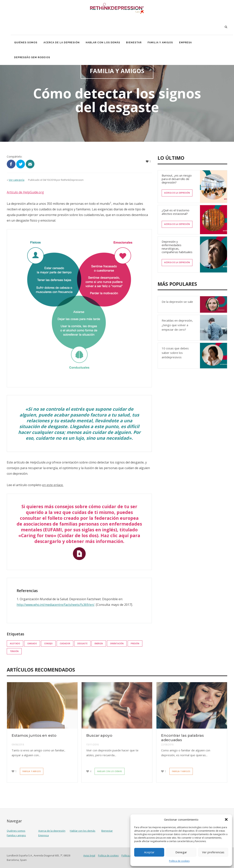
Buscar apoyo (99, 735)
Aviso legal (89, 856)
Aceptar (149, 852)
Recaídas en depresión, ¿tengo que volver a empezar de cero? (177, 325)
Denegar (181, 852)
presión (135, 644)
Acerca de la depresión (62, 43)
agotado (15, 644)
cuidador (65, 644)
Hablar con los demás (104, 43)
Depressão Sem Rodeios (32, 58)
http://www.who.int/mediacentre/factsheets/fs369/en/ (56, 605)
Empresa (188, 43)
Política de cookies (179, 861)
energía (99, 644)
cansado (32, 644)
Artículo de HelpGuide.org (25, 192)
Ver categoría (17, 180)
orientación (117, 644)
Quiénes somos (26, 43)
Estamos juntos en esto (34, 735)
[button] (226, 819)
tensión (14, 651)
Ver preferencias (213, 852)
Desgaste (82, 644)
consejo (48, 644)
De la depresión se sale (177, 302)
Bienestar (136, 43)
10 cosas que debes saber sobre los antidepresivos (175, 353)
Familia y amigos (163, 43)
